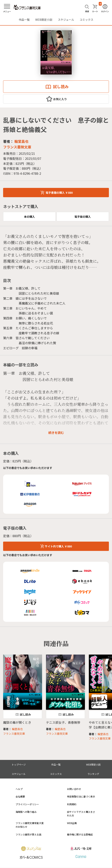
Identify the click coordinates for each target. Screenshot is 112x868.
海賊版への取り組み (26, 812)
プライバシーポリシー (27, 804)
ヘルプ (19, 789)
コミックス (86, 20)
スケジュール (66, 20)
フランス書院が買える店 (28, 834)
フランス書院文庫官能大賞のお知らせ (30, 825)
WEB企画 (72, 823)
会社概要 (20, 796)
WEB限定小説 (44, 20)
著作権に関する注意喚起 (80, 834)
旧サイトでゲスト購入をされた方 (81, 814)
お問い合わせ (74, 789)
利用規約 (72, 804)
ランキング (93, 774)
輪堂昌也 (21, 141)
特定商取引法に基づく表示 (81, 796)
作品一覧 (24, 20)
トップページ (19, 764)
